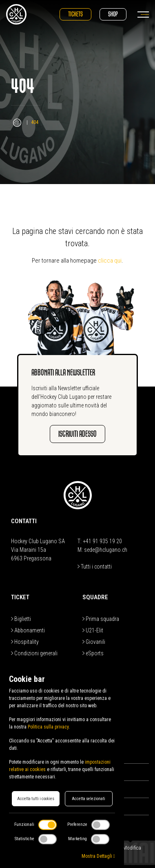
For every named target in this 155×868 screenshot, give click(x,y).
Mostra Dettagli (98, 856)
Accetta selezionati (89, 799)
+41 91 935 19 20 (102, 541)
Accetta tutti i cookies (36, 799)
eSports (93, 653)
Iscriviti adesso (77, 434)
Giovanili (94, 642)
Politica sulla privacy (48, 727)
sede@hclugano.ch (106, 550)
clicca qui (110, 261)
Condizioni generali (34, 653)
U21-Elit (93, 630)
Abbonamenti (28, 630)
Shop (113, 14)
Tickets (75, 14)
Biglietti (21, 619)
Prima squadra (101, 619)
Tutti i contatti (95, 567)
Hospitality (25, 642)
